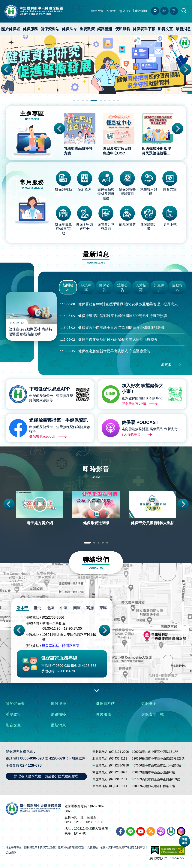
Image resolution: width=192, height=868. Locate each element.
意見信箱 (125, 11)
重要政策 (87, 29)
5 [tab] (94, 101)
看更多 (166, 365)
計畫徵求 (159, 288)
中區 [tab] (64, 608)
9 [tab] (114, 101)
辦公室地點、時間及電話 (61, 646)
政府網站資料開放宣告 (71, 847)
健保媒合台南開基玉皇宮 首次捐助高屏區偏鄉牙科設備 (112, 328)
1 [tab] (74, 101)
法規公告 (123, 288)
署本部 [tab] (22, 608)
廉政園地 (141, 11)
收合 (97, 690)
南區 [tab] (77, 608)
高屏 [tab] (90, 608)
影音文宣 (165, 29)
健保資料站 (50, 29)
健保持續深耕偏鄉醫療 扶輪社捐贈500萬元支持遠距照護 (114, 316)
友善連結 (92, 847)
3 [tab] (83, 101)
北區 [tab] (51, 608)
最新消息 (58, 725)
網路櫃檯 (105, 29)
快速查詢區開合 (184, 11)
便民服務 (123, 29)
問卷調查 (184, 841)
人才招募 (141, 288)
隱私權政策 (31, 847)
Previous (6, 69)
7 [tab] (105, 101)
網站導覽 (97, 11)
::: (2, 3)
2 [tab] (78, 101)
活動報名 (177, 288)
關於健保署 (11, 29)
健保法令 (69, 29)
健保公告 (104, 288)
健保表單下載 (144, 29)
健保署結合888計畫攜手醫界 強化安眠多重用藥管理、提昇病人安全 (122, 304)
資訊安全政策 (48, 847)
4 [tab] (87, 101)
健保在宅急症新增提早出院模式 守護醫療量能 (105, 351)
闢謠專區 (86, 288)
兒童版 (111, 11)
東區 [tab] (103, 608)
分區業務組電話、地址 (155, 11)
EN (164, 11)
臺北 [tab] (37, 608)
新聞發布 (68, 288)
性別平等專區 (14, 847)
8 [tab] (109, 101)
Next (186, 69)
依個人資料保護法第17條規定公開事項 (123, 847)
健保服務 (30, 29)
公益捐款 (11, 853)
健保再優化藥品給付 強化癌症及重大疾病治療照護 (109, 340)
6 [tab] (101, 101)
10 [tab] (118, 101)
